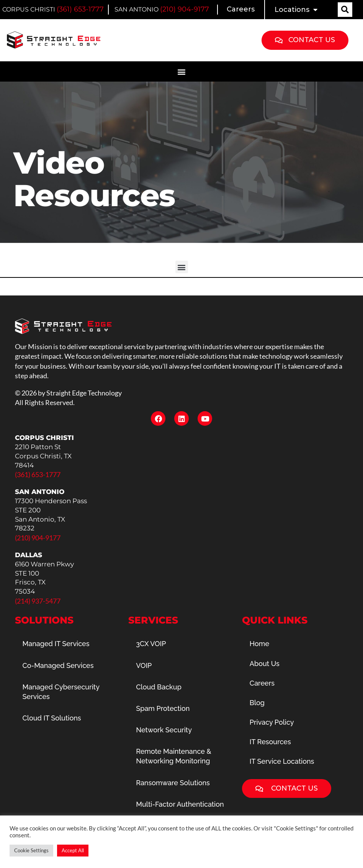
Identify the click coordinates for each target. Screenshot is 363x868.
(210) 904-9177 (185, 9)
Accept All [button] (73, 850)
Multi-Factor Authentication (180, 804)
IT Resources (270, 742)
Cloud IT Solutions (52, 718)
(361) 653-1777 (80, 9)
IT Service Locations (282, 761)
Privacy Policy (272, 722)
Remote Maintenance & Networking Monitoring (174, 756)
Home (259, 644)
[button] (345, 10)
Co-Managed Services (58, 665)
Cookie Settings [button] (31, 850)
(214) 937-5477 (38, 601)
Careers (241, 9)
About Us (265, 664)
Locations (296, 10)
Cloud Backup (159, 687)
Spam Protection (163, 708)
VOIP (144, 665)
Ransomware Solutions (173, 783)
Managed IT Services (56, 644)
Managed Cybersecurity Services (61, 692)
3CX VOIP (151, 644)
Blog (257, 703)
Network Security (164, 730)
